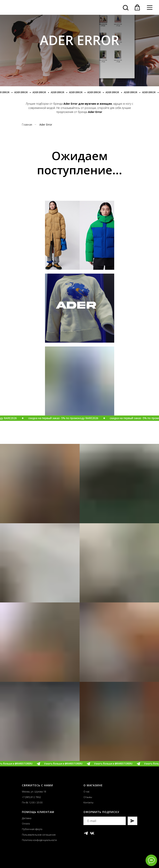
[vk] (92, 833)
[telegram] (86, 833)
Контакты (88, 803)
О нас (87, 792)
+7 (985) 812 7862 (31, 797)
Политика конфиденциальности (39, 840)
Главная (27, 125)
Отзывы (88, 797)
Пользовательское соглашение (39, 835)
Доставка (27, 818)
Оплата (26, 824)
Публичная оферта (32, 829)
